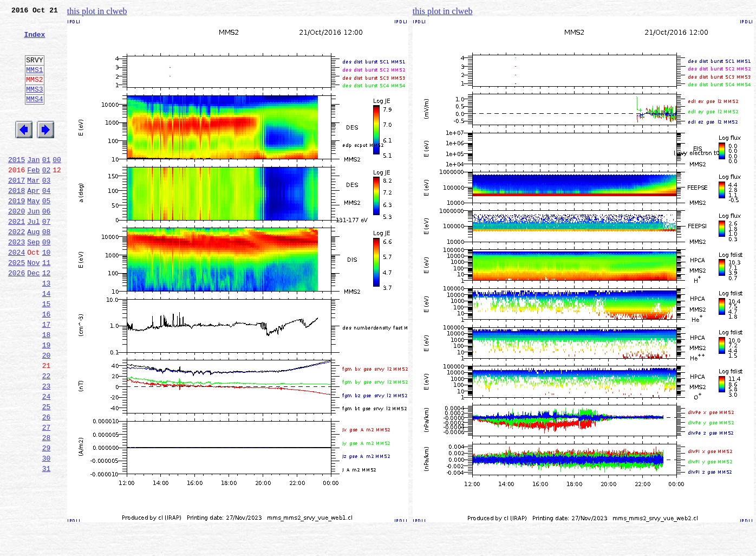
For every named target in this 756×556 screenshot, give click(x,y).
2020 (17, 245)
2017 (17, 209)
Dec (33, 316)
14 (47, 340)
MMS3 (34, 105)
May (33, 233)
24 (47, 460)
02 (47, 197)
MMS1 (34, 82)
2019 (17, 233)
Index (34, 41)
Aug (33, 269)
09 (47, 281)
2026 (17, 316)
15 (47, 352)
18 (47, 388)
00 (57, 185)
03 (47, 209)
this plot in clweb (97, 11)
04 (47, 221)
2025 (17, 305)
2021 (17, 257)
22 (47, 436)
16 (47, 364)
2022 (17, 269)
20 (47, 412)
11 (47, 305)
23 (47, 448)
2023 (17, 281)
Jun (33, 245)
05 (47, 233)
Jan (33, 185)
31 (47, 543)
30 (47, 531)
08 (47, 269)
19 (47, 400)
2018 (17, 221)
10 (47, 293)
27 (47, 495)
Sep (33, 281)
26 (47, 483)
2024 (17, 293)
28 (47, 507)
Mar (33, 209)
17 (47, 376)
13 (47, 328)
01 (47, 185)
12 (47, 316)
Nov (33, 305)
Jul (33, 257)
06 (47, 245)
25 (47, 471)
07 (47, 257)
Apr (33, 221)
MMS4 (34, 117)
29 (47, 519)
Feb (33, 197)
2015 (17, 185)
